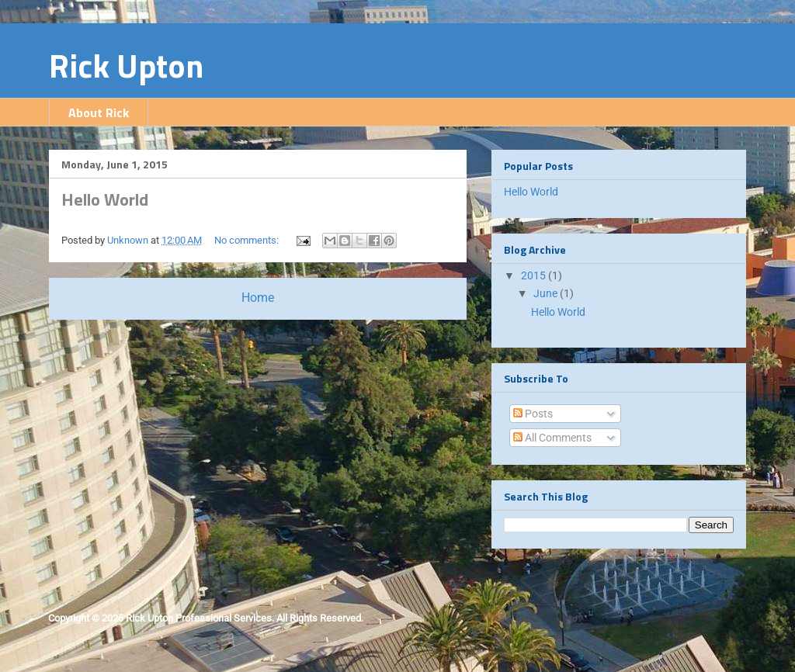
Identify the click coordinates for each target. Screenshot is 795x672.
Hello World (105, 199)
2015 (535, 275)
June (547, 293)
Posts (533, 414)
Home (258, 298)
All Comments (552, 438)
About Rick (99, 113)
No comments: (248, 240)
